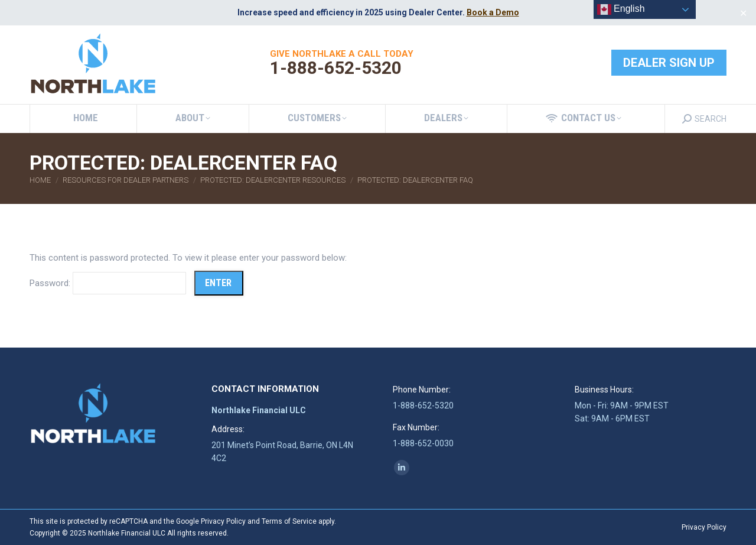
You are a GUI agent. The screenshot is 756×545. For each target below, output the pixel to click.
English (621, 9)
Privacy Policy (223, 521)
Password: (108, 283)
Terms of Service (289, 521)
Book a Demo (493, 12)
